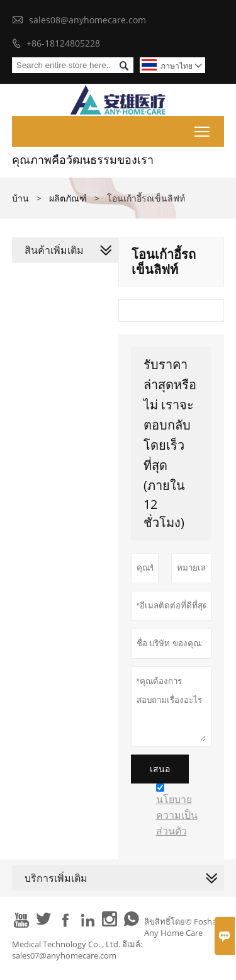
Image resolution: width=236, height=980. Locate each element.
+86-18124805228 (63, 43)
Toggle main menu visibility (203, 129)
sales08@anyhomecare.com (87, 20)
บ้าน (20, 198)
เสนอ (160, 769)
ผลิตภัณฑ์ (68, 198)
